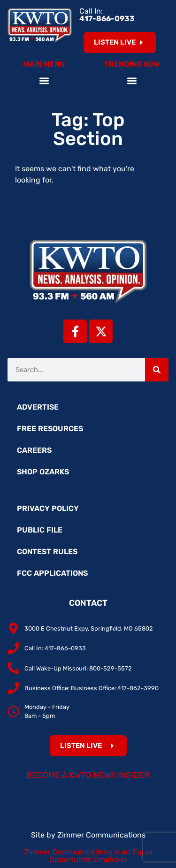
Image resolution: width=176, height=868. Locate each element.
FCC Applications (52, 573)
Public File (40, 530)
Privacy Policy (48, 508)
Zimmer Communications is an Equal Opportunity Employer (88, 856)
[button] (44, 80)
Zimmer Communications (101, 835)
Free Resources (50, 429)
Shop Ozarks (43, 472)
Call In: (107, 15)
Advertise (38, 407)
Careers (34, 450)
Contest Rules (47, 552)
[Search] (157, 370)
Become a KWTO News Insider (88, 775)
